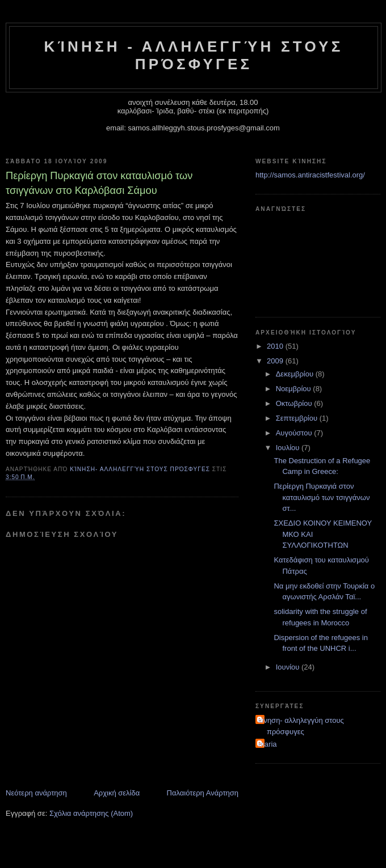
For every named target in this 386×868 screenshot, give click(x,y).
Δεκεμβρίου (296, 374)
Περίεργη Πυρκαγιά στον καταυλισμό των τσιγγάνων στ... (322, 497)
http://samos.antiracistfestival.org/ (310, 175)
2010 (276, 346)
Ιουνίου (289, 667)
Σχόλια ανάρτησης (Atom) (91, 813)
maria (268, 744)
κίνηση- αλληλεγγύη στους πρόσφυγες (301, 726)
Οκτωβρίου (295, 403)
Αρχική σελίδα (117, 793)
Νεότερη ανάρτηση (36, 793)
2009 (276, 361)
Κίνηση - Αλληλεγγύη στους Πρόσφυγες (194, 55)
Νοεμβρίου (295, 389)
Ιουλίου (289, 448)
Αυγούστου (295, 433)
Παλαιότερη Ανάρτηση (203, 793)
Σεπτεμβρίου (298, 418)
